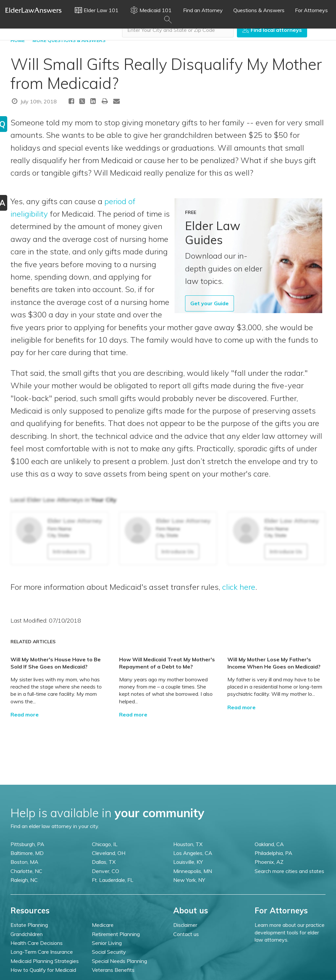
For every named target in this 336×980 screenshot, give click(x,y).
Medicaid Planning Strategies (45, 961)
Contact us (186, 934)
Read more (25, 714)
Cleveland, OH (109, 853)
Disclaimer (185, 925)
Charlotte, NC (26, 871)
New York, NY (189, 880)
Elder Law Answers (33, 10)
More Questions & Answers (69, 40)
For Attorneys (311, 10)
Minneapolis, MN (193, 871)
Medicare (103, 925)
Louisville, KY (188, 862)
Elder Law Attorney (75, 521)
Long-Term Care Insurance (42, 952)
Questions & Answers (259, 10)
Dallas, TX (104, 862)
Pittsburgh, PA (27, 844)
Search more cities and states (289, 871)
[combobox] (178, 30)
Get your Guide (210, 303)
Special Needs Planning (119, 961)
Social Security (109, 952)
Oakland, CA (269, 844)
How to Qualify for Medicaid (43, 970)
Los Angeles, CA (193, 853)
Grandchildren (27, 934)
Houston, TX (188, 844)
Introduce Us (69, 551)
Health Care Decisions (37, 943)
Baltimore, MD (27, 853)
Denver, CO (105, 871)
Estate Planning (29, 925)
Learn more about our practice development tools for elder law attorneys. (290, 932)
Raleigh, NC (24, 880)
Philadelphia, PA (273, 853)
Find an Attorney (203, 10)
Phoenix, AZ (269, 862)
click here (239, 587)
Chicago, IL (105, 844)
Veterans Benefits (113, 970)
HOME (18, 40)
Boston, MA (24, 862)
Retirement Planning (116, 934)
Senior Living (107, 943)
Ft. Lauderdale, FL (113, 880)
